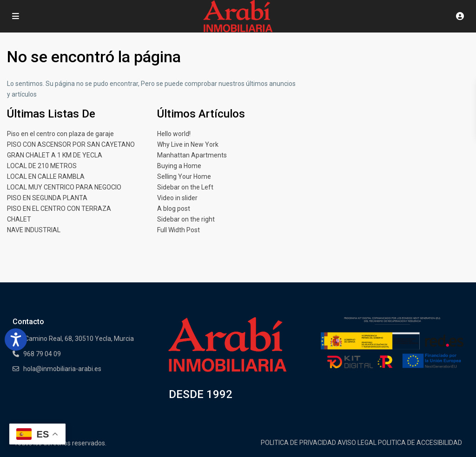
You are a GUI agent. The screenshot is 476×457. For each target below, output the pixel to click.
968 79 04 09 (42, 354)
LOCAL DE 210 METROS (42, 166)
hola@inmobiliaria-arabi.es (62, 369)
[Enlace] (228, 345)
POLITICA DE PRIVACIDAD (298, 443)
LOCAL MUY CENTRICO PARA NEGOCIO (64, 187)
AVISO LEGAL (357, 443)
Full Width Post (178, 230)
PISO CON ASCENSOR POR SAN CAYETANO (71, 144)
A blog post (174, 209)
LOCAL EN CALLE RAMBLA (46, 176)
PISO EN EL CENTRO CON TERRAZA (59, 209)
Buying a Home (179, 166)
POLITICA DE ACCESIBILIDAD (420, 443)
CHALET (19, 219)
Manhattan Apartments (192, 155)
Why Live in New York (188, 144)
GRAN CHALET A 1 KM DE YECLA (55, 155)
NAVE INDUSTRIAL (34, 230)
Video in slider (177, 198)
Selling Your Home (184, 176)
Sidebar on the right (186, 219)
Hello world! (174, 134)
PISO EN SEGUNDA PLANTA (47, 198)
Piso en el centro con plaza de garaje (60, 134)
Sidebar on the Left (185, 187)
